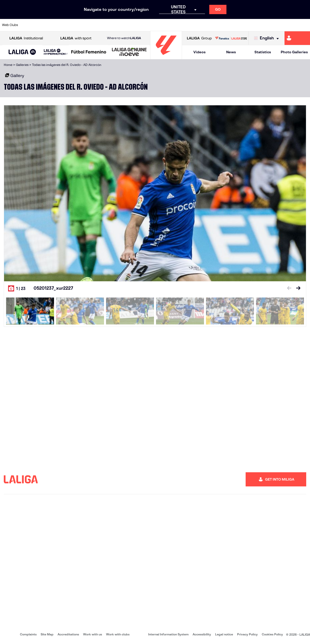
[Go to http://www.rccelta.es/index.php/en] (174, 25)
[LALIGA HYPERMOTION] (56, 52)
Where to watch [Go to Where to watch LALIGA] (124, 38)
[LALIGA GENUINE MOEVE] (129, 52)
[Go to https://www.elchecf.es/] (87, 25)
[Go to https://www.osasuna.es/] (58, 25)
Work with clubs (118, 634)
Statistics (263, 52)
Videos (199, 52)
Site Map (47, 634)
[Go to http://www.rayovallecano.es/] (159, 25)
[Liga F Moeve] (89, 52)
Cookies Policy (272, 634)
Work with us (93, 634)
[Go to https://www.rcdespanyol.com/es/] (188, 25)
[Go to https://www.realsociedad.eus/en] (261, 25)
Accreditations (68, 634)
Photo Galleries (294, 52)
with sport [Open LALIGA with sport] (76, 38)
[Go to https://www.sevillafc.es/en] (275, 25)
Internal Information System (168, 634)
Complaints (28, 634)
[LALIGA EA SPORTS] (22, 52)
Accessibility (202, 634)
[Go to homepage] (166, 57)
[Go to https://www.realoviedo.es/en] (246, 25)
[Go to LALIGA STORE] (231, 38)
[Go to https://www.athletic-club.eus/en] (29, 25)
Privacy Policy (247, 634)
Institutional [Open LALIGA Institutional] (26, 38)
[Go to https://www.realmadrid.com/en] (232, 25)
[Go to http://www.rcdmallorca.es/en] (203, 25)
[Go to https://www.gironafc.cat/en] (130, 25)
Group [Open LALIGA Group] (199, 38)
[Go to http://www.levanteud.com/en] (145, 25)
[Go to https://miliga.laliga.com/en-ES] (297, 38)
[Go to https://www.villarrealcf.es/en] (304, 25)
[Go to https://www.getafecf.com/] (116, 25)
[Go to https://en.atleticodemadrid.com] (43, 25)
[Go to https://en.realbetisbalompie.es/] (217, 25)
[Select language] (268, 38)
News (231, 52)
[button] (22, 52)
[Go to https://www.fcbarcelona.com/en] (101, 25)
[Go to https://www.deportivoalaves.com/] (72, 25)
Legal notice (224, 634)
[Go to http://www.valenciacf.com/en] (290, 25)
